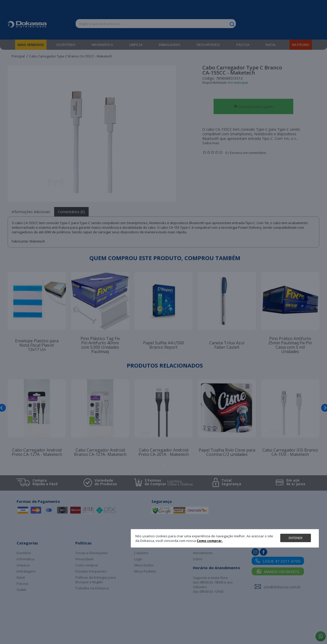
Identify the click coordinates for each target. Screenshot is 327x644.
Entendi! (296, 538)
